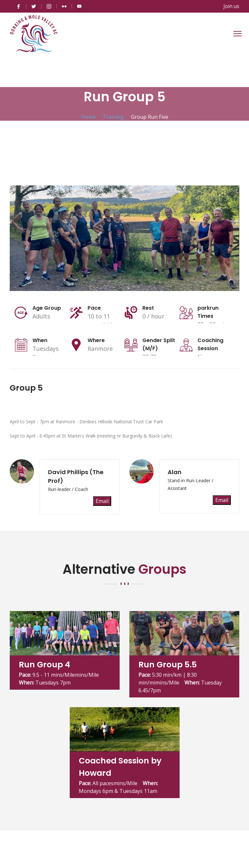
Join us (231, 6)
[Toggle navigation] (237, 33)
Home (88, 117)
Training (113, 117)
